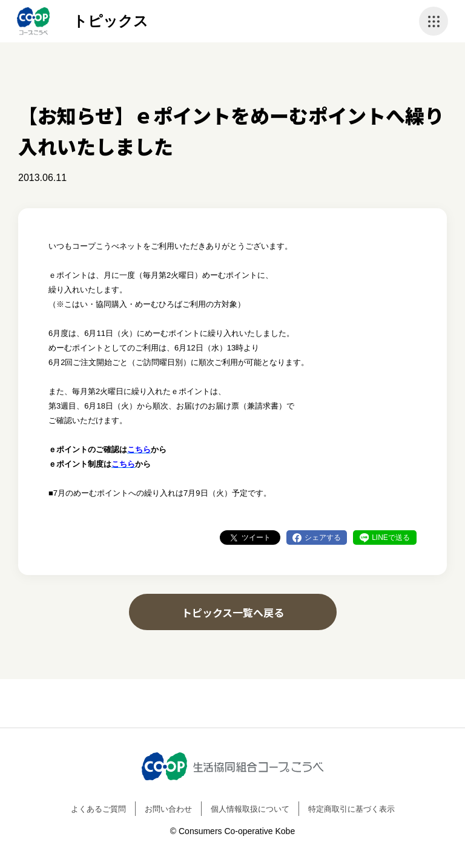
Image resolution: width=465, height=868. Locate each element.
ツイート (256, 538)
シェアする (323, 538)
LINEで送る (391, 538)
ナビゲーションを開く (434, 21)
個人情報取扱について (250, 809)
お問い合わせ (168, 809)
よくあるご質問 (98, 809)
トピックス (110, 21)
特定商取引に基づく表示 (351, 809)
